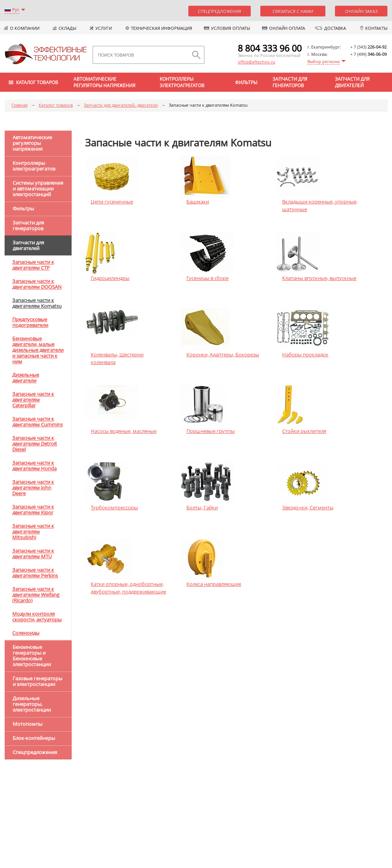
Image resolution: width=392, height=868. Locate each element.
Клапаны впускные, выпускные (319, 278)
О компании (25, 28)
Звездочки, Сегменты (308, 507)
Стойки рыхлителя (304, 431)
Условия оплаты (230, 28)
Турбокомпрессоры (114, 507)
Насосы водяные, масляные (124, 431)
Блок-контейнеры (34, 738)
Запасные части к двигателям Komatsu (37, 303)
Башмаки (198, 202)
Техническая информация (162, 28)
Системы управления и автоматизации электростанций (38, 189)
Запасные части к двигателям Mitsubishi (33, 532)
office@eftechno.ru (256, 62)
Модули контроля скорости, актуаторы (37, 617)
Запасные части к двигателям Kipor (33, 510)
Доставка (335, 28)
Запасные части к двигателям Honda (34, 466)
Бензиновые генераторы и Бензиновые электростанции (32, 656)
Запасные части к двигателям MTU (33, 553)
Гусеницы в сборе (207, 278)
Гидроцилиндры (110, 278)
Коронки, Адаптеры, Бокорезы (223, 354)
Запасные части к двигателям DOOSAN (37, 284)
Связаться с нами (293, 11)
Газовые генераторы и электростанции (38, 681)
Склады (67, 28)
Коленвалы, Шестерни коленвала (117, 358)
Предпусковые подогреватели (30, 322)
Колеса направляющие (214, 584)
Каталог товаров (56, 105)
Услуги (104, 28)
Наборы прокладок (305, 354)
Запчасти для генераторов (290, 82)
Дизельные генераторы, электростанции (32, 704)
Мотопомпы (28, 724)
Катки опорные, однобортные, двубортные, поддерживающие (128, 588)
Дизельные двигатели (26, 378)
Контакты (376, 28)
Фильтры (246, 82)
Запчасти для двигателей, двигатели (121, 105)
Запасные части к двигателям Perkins (35, 573)
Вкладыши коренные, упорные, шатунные (320, 205)
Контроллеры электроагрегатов (182, 82)
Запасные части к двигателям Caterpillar (33, 400)
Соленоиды (26, 633)
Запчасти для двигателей (352, 82)
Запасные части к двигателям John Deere (33, 488)
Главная (20, 105)
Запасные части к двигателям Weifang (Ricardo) (36, 595)
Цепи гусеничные (112, 202)
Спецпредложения (220, 11)
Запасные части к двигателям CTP (33, 265)
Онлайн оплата (287, 28)
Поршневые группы (211, 431)
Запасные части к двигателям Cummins (38, 422)
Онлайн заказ (361, 11)
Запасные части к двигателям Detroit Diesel (35, 444)
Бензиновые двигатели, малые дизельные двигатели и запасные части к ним (38, 350)
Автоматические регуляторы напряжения (105, 82)
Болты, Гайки (202, 507)
